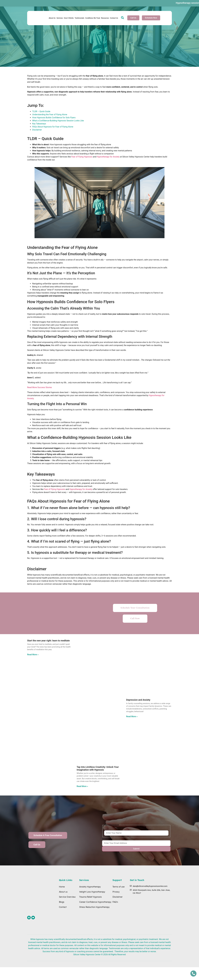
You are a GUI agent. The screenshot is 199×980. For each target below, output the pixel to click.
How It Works (69, 18)
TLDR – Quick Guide (41, 111)
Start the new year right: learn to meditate (48, 641)
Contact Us (114, 18)
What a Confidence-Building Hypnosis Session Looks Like (58, 121)
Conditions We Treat (93, 18)
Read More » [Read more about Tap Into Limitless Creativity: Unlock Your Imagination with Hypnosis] (82, 786)
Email (105, 839)
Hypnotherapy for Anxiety (108, 157)
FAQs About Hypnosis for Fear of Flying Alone (53, 127)
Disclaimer (37, 130)
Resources (105, 18)
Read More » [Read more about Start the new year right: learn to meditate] (33, 655)
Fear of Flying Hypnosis (82, 157)
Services (60, 18)
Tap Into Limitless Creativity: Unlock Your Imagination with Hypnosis (98, 768)
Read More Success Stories (40, 387)
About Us (52, 18)
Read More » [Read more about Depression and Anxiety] (132, 716)
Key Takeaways (39, 124)
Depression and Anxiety (138, 700)
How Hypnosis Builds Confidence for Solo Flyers (54, 118)
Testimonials (79, 18)
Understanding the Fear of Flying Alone (50, 115)
